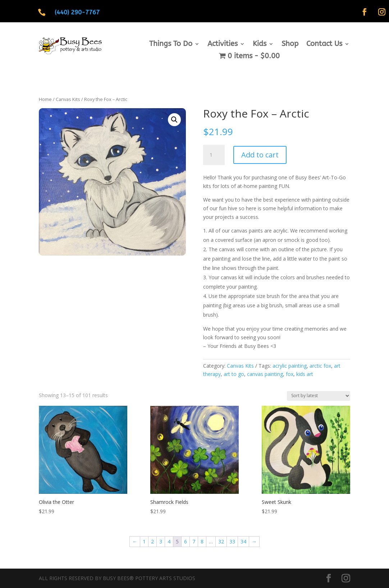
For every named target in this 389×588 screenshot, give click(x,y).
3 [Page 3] (161, 541)
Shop (290, 45)
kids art (305, 374)
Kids (260, 45)
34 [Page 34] (243, 541)
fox (290, 374)
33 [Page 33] (232, 541)
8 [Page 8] (202, 541)
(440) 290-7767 (77, 12)
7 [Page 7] (194, 541)
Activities (223, 45)
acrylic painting (290, 366)
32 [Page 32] (221, 541)
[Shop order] (319, 396)
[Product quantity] (214, 155)
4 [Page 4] (169, 541)
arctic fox (320, 366)
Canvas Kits (68, 99)
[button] (174, 120)
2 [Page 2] (152, 541)
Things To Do (171, 45)
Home (45, 99)
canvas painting (265, 374)
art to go (234, 374)
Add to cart (260, 155)
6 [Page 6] (186, 541)
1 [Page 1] (144, 541)
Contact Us (324, 45)
